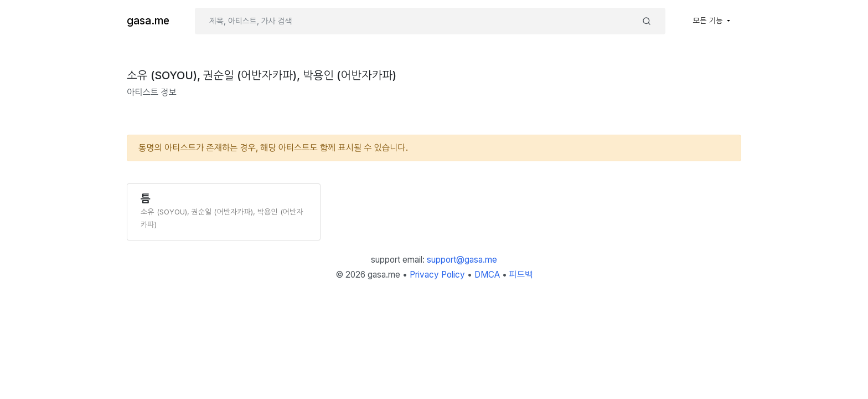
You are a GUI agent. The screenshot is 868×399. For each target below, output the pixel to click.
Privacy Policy (437, 275)
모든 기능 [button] (709, 21)
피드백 (521, 275)
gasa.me (148, 21)
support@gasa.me (462, 260)
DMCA (487, 275)
